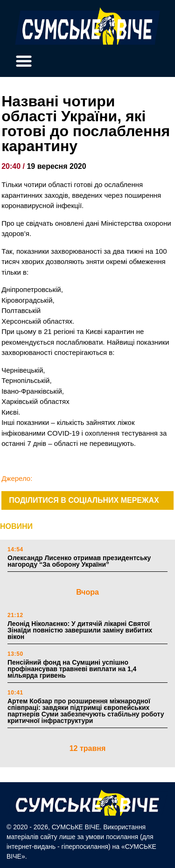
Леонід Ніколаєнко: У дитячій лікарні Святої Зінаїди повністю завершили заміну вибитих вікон (80, 630)
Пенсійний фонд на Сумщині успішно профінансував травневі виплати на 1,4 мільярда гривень (72, 669)
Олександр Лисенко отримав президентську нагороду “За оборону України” (79, 561)
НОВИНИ (16, 526)
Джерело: (17, 478)
